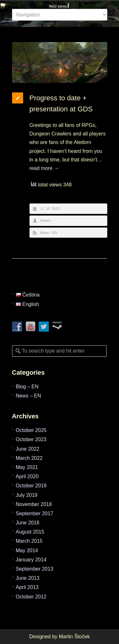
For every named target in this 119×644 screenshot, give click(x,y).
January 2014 (31, 560)
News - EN (49, 233)
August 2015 (30, 532)
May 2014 (27, 550)
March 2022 (29, 458)
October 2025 (31, 430)
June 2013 (28, 578)
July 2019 (27, 495)
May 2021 (27, 467)
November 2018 (34, 504)
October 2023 (31, 439)
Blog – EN (27, 387)
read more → (44, 168)
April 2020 (27, 476)
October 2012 (31, 597)
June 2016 (28, 523)
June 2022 (28, 449)
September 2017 (35, 513)
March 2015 (29, 541)
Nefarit (45, 221)
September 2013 (35, 569)
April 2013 (27, 587)
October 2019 (31, 486)
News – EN (29, 396)
